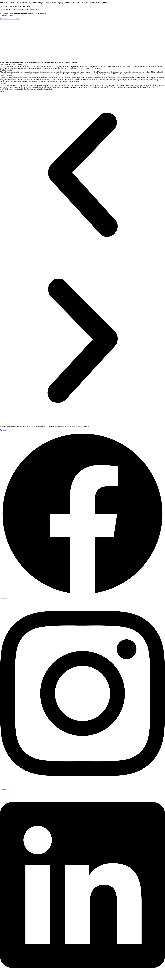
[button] (82, 175)
